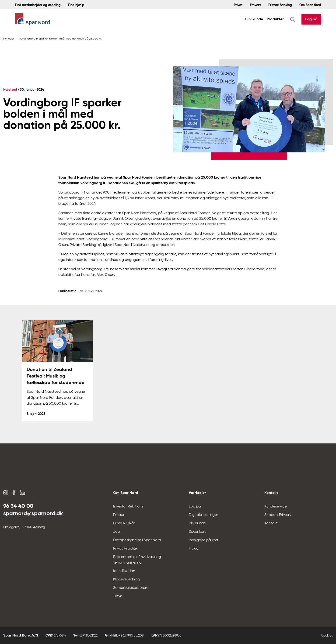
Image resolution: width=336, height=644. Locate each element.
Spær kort (197, 532)
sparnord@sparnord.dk (33, 514)
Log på (311, 19)
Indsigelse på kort (204, 540)
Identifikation (124, 571)
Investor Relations (128, 507)
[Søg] (293, 19)
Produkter (275, 19)
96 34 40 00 (18, 506)
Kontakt (271, 523)
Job (117, 532)
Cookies (327, 636)
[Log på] (311, 19)
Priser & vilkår (124, 523)
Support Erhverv (278, 515)
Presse (119, 515)
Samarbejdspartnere (131, 588)
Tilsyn (118, 596)
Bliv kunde (254, 19)
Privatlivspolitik (125, 549)
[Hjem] (32, 20)
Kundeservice (276, 507)
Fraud (194, 549)
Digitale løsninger (203, 515)
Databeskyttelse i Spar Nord (137, 540)
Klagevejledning (127, 579)
